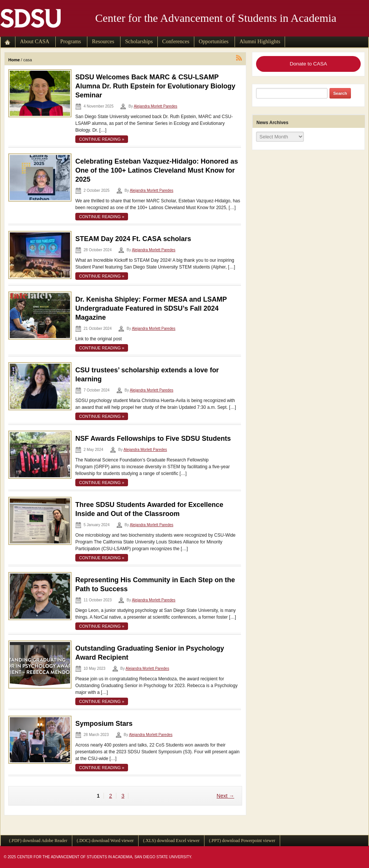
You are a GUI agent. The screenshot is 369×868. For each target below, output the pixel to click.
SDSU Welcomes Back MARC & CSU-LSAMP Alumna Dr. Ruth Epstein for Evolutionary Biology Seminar (155, 86)
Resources (103, 41)
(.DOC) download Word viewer (105, 841)
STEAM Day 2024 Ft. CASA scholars (133, 239)
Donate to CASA (308, 64)
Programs (71, 41)
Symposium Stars (104, 724)
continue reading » (102, 139)
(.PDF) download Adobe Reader (38, 841)
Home (14, 60)
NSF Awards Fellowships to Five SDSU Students (153, 439)
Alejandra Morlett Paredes (156, 106)
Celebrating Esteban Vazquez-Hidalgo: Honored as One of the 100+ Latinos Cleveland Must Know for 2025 (157, 170)
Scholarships (139, 41)
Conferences (176, 41)
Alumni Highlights (260, 41)
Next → (225, 796)
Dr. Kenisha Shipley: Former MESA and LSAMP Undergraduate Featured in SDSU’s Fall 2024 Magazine (151, 308)
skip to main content (17, 34)
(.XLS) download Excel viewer (171, 841)
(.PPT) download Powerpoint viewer (242, 841)
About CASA (35, 41)
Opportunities (214, 41)
